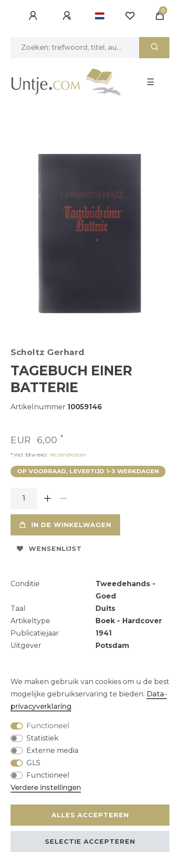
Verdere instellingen (46, 788)
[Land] (100, 16)
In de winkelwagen (65, 525)
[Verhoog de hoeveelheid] (48, 498)
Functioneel (48, 726)
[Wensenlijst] (130, 16)
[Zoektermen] (75, 48)
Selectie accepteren (90, 842)
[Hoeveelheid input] (24, 498)
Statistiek (42, 738)
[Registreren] (68, 16)
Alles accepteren (90, 815)
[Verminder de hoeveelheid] (63, 498)
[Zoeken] (154, 48)
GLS (33, 763)
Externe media (52, 750)
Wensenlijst (49, 549)
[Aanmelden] (34, 16)
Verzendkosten (67, 455)
